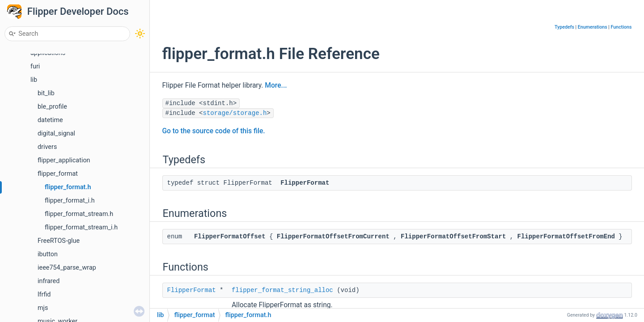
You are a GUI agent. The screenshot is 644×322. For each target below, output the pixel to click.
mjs (43, 308)
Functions (621, 27)
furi (35, 66)
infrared (49, 281)
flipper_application (64, 160)
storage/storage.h (235, 113)
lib (34, 80)
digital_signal (56, 133)
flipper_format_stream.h (79, 214)
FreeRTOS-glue (59, 241)
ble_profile (52, 107)
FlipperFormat (192, 290)
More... (276, 85)
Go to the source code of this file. (214, 131)
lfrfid (44, 294)
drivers (47, 147)
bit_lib (46, 93)
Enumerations (593, 27)
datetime (50, 120)
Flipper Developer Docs (78, 11)
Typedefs (564, 27)
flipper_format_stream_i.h (81, 227)
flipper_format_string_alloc (282, 290)
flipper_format (58, 174)
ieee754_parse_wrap (67, 268)
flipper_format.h (68, 187)
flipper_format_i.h (70, 201)
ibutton (48, 254)
